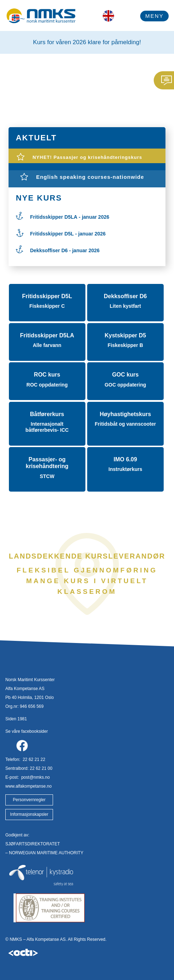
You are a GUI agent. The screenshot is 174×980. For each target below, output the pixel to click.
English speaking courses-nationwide (90, 177)
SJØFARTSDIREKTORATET (33, 844)
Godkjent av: (17, 835)
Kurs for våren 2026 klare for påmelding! (87, 42)
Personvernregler (29, 800)
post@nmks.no (35, 777)
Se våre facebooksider (27, 731)
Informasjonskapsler (29, 814)
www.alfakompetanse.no (28, 786)
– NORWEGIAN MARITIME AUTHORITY (44, 853)
